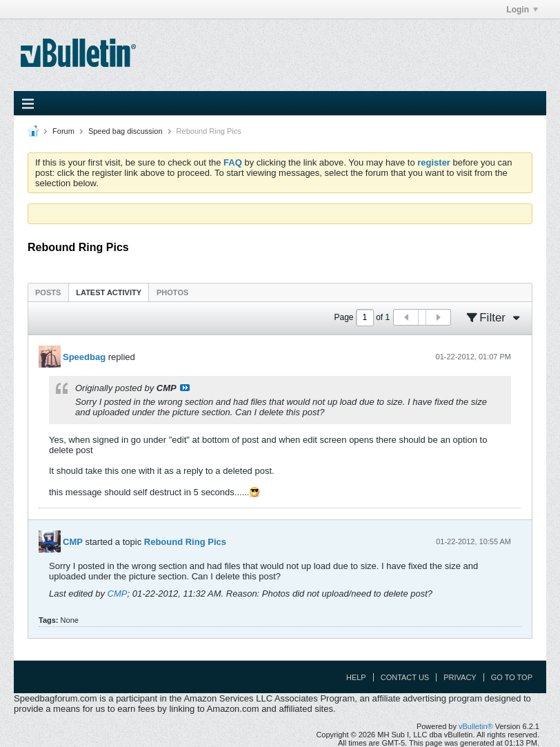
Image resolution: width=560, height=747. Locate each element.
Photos (172, 292)
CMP (73, 542)
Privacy (460, 677)
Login (522, 10)
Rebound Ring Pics (185, 542)
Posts (48, 292)
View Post (185, 388)
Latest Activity (109, 292)
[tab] (48, 292)
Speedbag (84, 357)
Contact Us (405, 677)
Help (356, 677)
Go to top (512, 677)
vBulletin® (476, 726)
